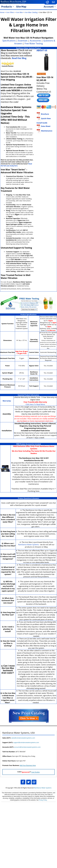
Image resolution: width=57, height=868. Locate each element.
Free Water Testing (34, 43)
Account (49, 7)
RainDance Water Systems (29, 545)
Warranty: (7, 401)
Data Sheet (43, 126)
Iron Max (19, 12)
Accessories (35, 41)
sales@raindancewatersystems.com (23, 738)
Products (7, 7)
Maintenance (44, 131)
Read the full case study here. (16, 165)
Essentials (23, 41)
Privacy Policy (43, 800)
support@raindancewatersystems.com (26, 742)
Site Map (21, 7)
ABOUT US (42, 50)
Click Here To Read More (35, 404)
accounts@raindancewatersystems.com (27, 747)
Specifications (9, 41)
